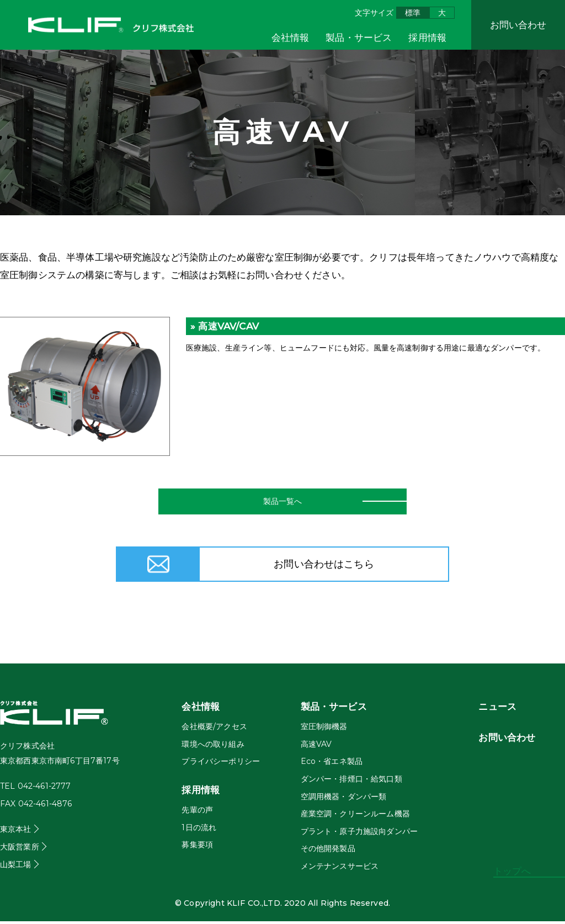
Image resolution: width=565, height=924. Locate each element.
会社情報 (291, 38)
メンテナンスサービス (340, 869)
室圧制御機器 (324, 729)
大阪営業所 (20, 849)
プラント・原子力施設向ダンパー (359, 834)
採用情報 (427, 38)
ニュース (497, 709)
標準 (413, 13)
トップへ (512, 871)
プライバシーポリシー (221, 764)
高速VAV (316, 747)
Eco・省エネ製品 (332, 764)
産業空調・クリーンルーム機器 (355, 816)
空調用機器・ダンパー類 (344, 799)
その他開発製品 (328, 851)
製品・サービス (359, 38)
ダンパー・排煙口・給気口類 (351, 782)
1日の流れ (199, 830)
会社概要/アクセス (214, 729)
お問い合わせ (518, 25)
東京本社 (16, 832)
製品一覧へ (282, 503)
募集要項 (197, 847)
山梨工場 (16, 867)
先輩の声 (197, 813)
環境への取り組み (213, 747)
